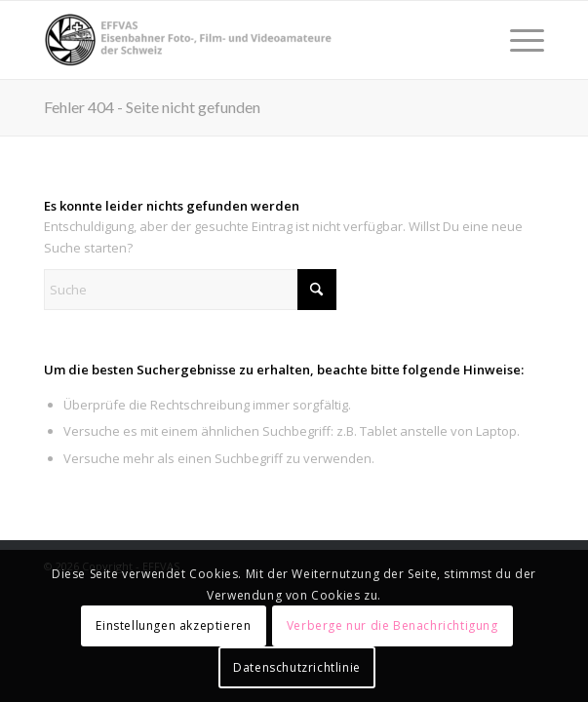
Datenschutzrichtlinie (297, 667)
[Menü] (517, 40)
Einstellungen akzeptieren (173, 625)
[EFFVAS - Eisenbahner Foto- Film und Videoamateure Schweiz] (244, 40)
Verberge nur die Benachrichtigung (392, 625)
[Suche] (190, 290)
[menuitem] (517, 40)
